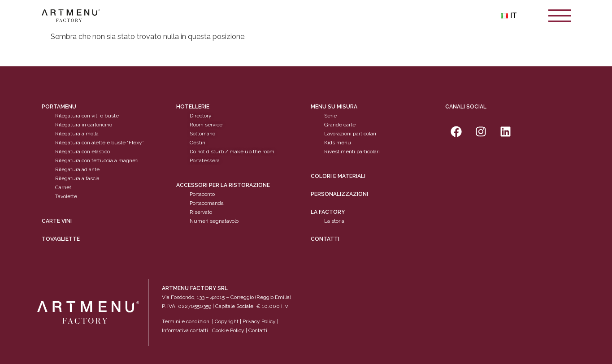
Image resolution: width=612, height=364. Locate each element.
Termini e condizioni (187, 321)
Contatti (325, 239)
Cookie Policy (228, 330)
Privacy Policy (259, 321)
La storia (334, 221)
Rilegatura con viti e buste (87, 116)
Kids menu (338, 143)
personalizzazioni (339, 194)
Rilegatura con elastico (82, 152)
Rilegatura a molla (77, 134)
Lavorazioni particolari (350, 134)
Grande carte (340, 125)
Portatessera (205, 160)
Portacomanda (207, 203)
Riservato (201, 212)
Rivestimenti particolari (352, 152)
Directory (201, 116)
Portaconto (202, 194)
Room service (206, 125)
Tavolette (66, 196)
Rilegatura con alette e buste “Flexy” (100, 143)
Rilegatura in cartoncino (84, 125)
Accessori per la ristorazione (223, 185)
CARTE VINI (57, 221)
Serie (330, 116)
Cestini (198, 143)
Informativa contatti (185, 330)
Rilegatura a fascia (77, 178)
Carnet (63, 187)
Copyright (227, 321)
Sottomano (202, 134)
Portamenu (59, 107)
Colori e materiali (338, 176)
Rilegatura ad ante (77, 169)
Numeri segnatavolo (214, 221)
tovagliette (61, 239)
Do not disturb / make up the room (232, 152)
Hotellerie (193, 107)
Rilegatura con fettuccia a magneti (97, 160)
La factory (328, 212)
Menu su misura (334, 107)
